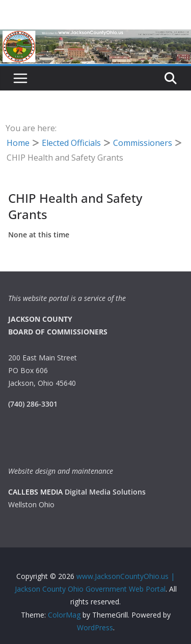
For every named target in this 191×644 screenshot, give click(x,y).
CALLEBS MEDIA (35, 492)
